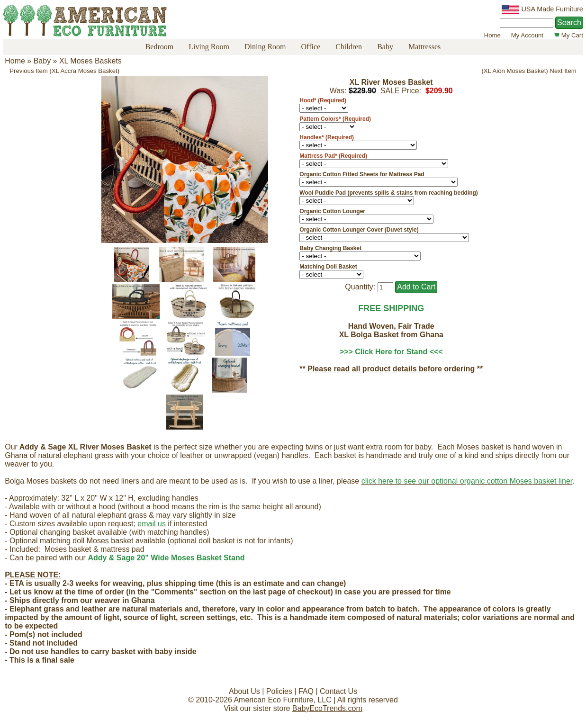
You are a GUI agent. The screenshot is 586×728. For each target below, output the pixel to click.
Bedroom (160, 47)
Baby (385, 47)
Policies (279, 691)
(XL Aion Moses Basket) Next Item (529, 71)
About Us (244, 691)
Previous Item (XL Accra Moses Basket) (64, 71)
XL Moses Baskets (90, 61)
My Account (527, 35)
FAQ (306, 691)
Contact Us (338, 691)
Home (492, 35)
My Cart (568, 35)
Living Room (209, 47)
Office (311, 47)
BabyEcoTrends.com (327, 708)
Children (349, 47)
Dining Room (265, 47)
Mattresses (424, 47)
